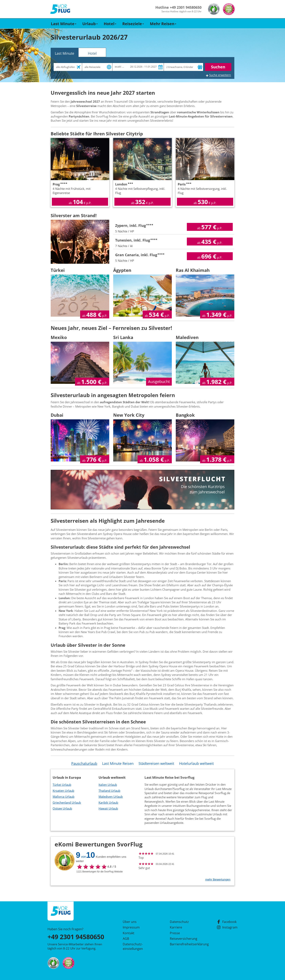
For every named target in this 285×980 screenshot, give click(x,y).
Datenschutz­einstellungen (133, 946)
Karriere (176, 927)
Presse (175, 933)
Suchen (218, 67)
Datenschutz (179, 922)
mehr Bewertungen (218, 879)
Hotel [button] (110, 24)
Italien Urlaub (108, 785)
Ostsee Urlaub (62, 808)
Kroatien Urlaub (63, 791)
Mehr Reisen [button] (163, 24)
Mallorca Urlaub (64, 797)
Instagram (227, 927)
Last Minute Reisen (118, 763)
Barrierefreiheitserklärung (185, 944)
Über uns (130, 922)
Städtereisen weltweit (156, 763)
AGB (126, 939)
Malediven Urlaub (111, 797)
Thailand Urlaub (109, 791)
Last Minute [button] (64, 24)
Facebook (227, 922)
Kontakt (129, 933)
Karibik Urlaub (108, 802)
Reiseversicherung (184, 939)
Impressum (131, 927)
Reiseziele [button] (133, 24)
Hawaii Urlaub (108, 808)
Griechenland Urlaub (67, 802)
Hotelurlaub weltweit (196, 763)
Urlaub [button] (90, 24)
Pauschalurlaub (84, 763)
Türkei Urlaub (62, 785)
